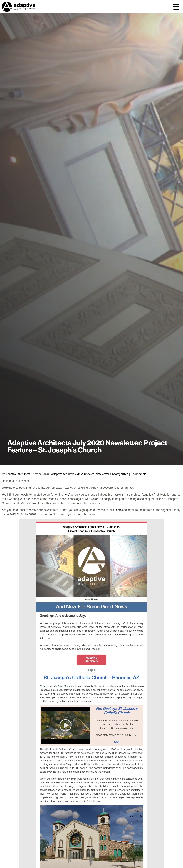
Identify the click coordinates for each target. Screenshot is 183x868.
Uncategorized (119, 474)
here (66, 494)
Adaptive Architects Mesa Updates (73, 474)
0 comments (139, 474)
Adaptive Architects (18, 474)
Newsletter (102, 474)
